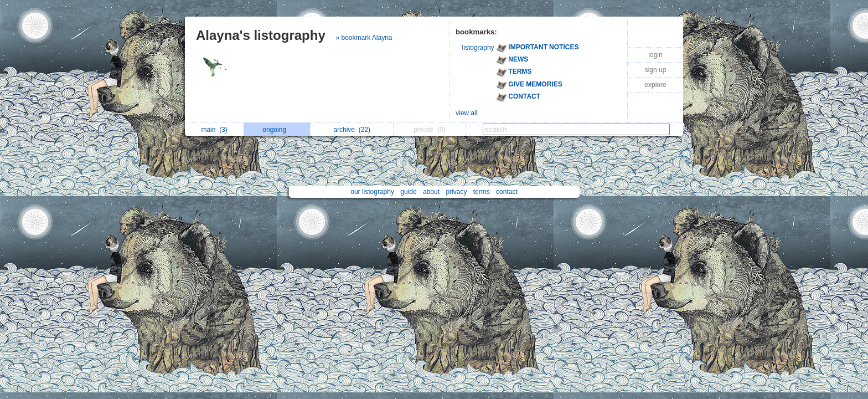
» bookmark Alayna (364, 38)
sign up (656, 70)
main (214, 130)
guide (408, 192)
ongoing (277, 130)
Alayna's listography (261, 35)
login (655, 55)
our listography (372, 192)
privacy (456, 192)
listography (478, 48)
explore (655, 85)
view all (466, 113)
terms (482, 192)
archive (352, 130)
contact (507, 192)
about (431, 192)
